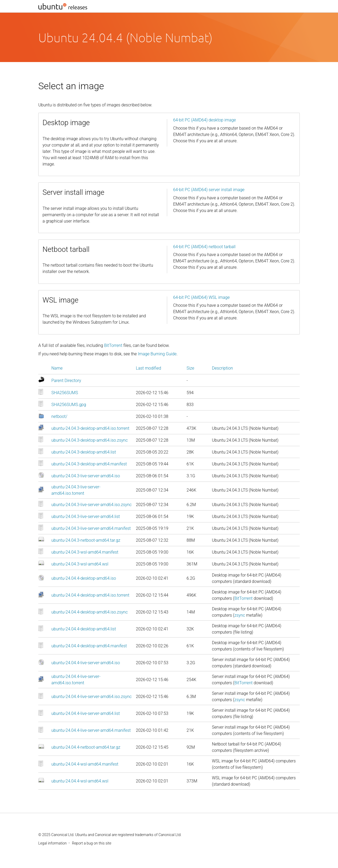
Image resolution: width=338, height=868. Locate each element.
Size (191, 368)
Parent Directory (66, 381)
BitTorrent (113, 345)
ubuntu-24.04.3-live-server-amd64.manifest (91, 528)
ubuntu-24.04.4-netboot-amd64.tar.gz (86, 747)
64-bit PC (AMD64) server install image (209, 190)
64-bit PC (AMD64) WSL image (201, 297)
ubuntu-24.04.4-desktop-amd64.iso (84, 578)
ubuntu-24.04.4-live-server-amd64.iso (86, 663)
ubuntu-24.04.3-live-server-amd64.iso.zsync (92, 505)
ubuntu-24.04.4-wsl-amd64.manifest (85, 764)
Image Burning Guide (157, 354)
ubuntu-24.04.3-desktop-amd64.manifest (89, 464)
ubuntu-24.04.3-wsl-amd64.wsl (80, 564)
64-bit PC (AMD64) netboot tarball (204, 247)
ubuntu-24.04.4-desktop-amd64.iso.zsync (90, 612)
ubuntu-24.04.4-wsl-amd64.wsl (80, 781)
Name (57, 368)
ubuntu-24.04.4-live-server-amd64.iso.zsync (92, 697)
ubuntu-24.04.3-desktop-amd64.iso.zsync (90, 440)
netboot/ (60, 416)
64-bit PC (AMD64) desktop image (205, 120)
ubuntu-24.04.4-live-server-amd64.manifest (91, 730)
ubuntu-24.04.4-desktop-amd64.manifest (89, 646)
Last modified (149, 368)
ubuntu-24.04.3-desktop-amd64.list (84, 452)
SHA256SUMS (65, 393)
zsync (240, 615)
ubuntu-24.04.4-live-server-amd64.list (86, 713)
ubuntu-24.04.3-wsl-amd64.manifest (85, 552)
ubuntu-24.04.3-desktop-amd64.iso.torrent (90, 428)
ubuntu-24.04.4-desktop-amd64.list (84, 629)
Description (222, 368)
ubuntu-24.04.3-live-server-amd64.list (86, 516)
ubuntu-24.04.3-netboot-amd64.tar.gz (86, 540)
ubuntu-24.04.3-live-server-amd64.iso (86, 476)
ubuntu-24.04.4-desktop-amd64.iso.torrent (90, 595)
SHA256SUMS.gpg (69, 405)
